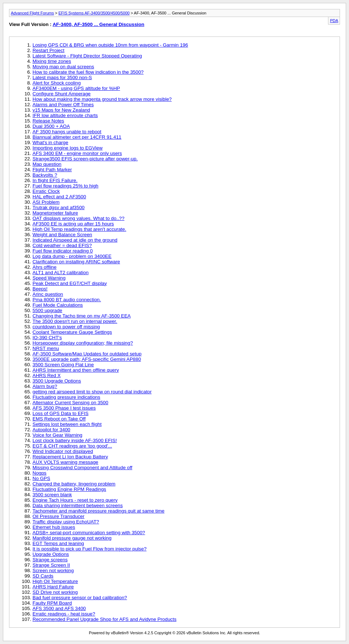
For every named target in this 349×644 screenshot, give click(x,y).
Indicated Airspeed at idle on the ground (75, 240)
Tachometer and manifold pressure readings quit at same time (98, 511)
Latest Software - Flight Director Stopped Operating (87, 56)
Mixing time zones (52, 61)
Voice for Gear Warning (57, 435)
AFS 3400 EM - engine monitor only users (77, 153)
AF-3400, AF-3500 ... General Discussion (99, 24)
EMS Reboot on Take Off (59, 419)
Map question (47, 164)
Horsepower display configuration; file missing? (83, 343)
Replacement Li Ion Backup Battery (70, 457)
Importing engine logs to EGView (68, 148)
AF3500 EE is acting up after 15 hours (73, 224)
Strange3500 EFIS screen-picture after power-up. (85, 159)
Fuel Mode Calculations (58, 305)
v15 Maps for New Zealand (61, 110)
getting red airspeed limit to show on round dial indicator (92, 392)
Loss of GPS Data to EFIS (61, 413)
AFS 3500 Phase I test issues (64, 408)
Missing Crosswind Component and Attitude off (82, 468)
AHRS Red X (47, 375)
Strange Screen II (51, 565)
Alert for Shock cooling (57, 83)
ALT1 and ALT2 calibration (61, 273)
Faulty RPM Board (52, 603)
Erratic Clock (46, 191)
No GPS (41, 478)
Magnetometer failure (55, 213)
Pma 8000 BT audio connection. (67, 300)
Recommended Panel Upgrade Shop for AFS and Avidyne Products (104, 619)
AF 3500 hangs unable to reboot (67, 132)
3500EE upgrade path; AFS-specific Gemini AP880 (87, 359)
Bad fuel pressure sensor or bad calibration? (80, 598)
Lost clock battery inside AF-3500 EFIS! (75, 440)
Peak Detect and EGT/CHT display (70, 283)
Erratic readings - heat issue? (64, 614)
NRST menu (46, 348)
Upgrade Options (51, 554)
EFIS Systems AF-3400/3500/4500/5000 (94, 13)
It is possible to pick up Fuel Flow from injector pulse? (90, 549)
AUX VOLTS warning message (65, 462)
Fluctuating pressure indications (66, 397)
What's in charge (50, 142)
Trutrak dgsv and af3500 (59, 208)
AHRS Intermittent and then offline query (76, 370)
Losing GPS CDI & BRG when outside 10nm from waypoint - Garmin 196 (110, 45)
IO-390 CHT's (47, 338)
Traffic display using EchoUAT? (66, 522)
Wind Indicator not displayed (63, 451)
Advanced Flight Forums (32, 13)
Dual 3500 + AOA (51, 126)
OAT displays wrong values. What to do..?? (78, 218)
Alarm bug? (45, 386)
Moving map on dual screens (63, 67)
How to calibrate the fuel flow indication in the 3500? (88, 72)
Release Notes (48, 121)
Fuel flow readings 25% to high (65, 186)
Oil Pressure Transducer (59, 516)
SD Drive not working (55, 592)
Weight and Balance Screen (62, 235)
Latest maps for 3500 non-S (62, 77)
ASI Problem (46, 202)
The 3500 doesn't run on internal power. (75, 321)
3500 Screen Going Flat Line (63, 365)
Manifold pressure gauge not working (72, 538)
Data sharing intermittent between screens (78, 505)
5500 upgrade (47, 310)
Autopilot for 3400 (51, 430)
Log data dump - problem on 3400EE (72, 256)
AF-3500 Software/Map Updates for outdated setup (87, 354)
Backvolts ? (45, 175)
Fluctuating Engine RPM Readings (69, 489)
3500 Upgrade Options (57, 381)
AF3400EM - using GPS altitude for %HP (76, 88)
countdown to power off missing (66, 327)
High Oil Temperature (55, 581)
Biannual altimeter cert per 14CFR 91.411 (77, 137)
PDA (334, 21)
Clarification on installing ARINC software (76, 262)
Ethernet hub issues (54, 527)
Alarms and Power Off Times (63, 105)
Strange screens (50, 560)
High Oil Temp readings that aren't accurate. (79, 229)
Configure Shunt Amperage (62, 94)
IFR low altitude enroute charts (65, 115)
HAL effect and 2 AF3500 (59, 197)
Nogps (40, 473)
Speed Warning (49, 278)
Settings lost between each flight (67, 424)
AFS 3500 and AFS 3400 (59, 608)
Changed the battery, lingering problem (74, 484)
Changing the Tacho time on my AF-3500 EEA (82, 316)
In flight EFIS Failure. (55, 180)
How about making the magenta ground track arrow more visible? (102, 99)
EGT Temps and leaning (58, 543)
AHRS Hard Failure (53, 587)
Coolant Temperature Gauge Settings (72, 332)
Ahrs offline (44, 267)
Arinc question (48, 294)
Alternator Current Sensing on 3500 (70, 403)
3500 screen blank (52, 495)
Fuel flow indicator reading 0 (63, 251)
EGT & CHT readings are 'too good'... (72, 446)
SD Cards (43, 576)
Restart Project (48, 50)
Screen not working (53, 570)
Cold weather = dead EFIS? (62, 245)
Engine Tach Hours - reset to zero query (75, 500)
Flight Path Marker (52, 170)
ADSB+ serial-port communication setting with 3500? (89, 533)
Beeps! (40, 289)
